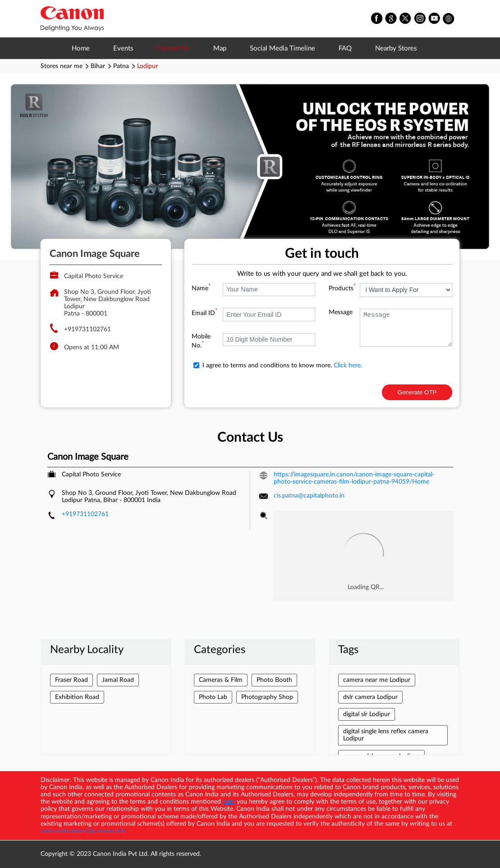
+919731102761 (87, 329)
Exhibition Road (77, 697)
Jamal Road (118, 680)
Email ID (204, 313)
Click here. (348, 365)
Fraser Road (71, 680)
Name (201, 288)
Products (342, 288)
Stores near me (62, 66)
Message (341, 312)
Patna (121, 66)
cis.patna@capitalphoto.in (309, 496)
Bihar (98, 66)
